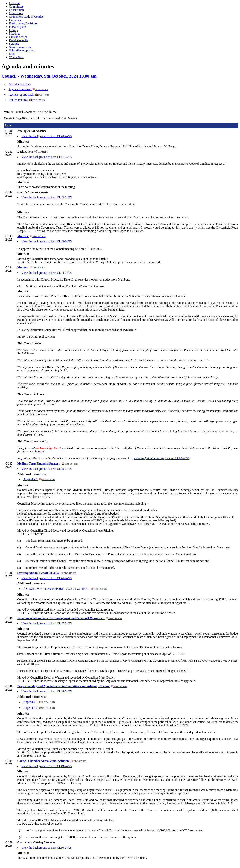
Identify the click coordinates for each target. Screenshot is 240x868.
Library (13, 30)
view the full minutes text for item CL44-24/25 (162, 458)
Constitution (16, 10)
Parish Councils (18, 40)
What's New (16, 57)
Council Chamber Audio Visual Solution (52, 761)
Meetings (15, 34)
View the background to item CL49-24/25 (46, 766)
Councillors (16, 13)
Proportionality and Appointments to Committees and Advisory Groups (72, 686)
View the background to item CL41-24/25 (46, 157)
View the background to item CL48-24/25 (46, 691)
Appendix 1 (39, 479)
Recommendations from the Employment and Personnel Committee (69, 618)
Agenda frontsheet (28, 89)
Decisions (15, 20)
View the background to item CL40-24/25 (46, 136)
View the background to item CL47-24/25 (46, 623)
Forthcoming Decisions (23, 23)
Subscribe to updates (21, 50)
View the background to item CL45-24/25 (46, 469)
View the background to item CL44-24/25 (46, 273)
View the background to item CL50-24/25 (46, 848)
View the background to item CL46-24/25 (46, 578)
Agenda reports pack (29, 95)
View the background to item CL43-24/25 (46, 241)
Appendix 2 (39, 708)
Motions (31, 267)
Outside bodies (18, 37)
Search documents (20, 47)
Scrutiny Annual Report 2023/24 (47, 573)
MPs (12, 54)
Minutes (31, 236)
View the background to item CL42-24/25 (46, 197)
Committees (16, 6)
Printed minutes (27, 100)
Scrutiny (14, 44)
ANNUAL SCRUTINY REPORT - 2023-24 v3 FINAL (65, 589)
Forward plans (18, 27)
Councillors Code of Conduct (27, 17)
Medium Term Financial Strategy (47, 463)
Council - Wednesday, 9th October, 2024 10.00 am (49, 76)
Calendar (14, 3)
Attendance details (20, 84)
